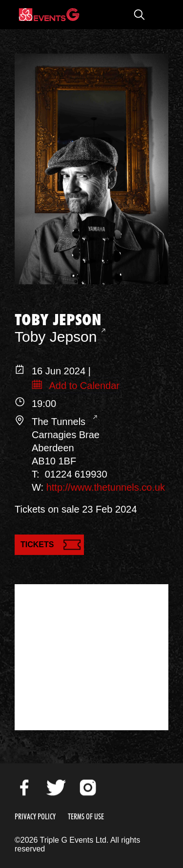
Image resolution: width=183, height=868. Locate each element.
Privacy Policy (35, 817)
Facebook (24, 788)
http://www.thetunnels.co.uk (106, 487)
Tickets (37, 545)
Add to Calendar (83, 386)
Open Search (139, 15)
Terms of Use (86, 817)
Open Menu (159, 15)
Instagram (88, 788)
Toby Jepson (56, 337)
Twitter (56, 788)
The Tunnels (60, 422)
